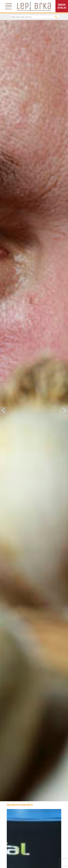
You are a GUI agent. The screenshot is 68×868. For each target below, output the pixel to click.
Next (65, 411)
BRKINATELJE (62, 6)
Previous (3, 411)
